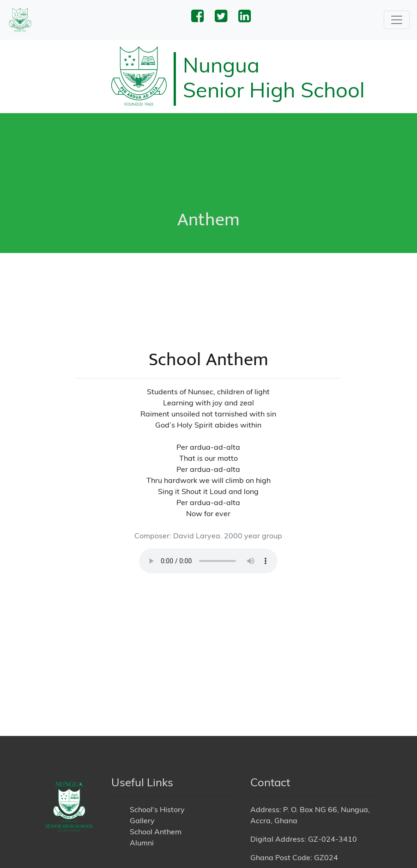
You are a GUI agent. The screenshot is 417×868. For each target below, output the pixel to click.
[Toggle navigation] (397, 20)
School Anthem (156, 807)
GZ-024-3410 (332, 814)
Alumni (142, 818)
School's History (157, 784)
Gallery (142, 796)
